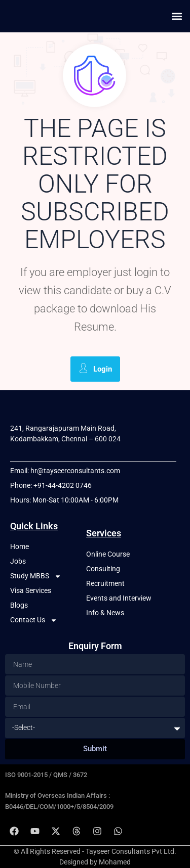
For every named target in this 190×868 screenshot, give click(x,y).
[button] (177, 16)
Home (20, 546)
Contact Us (34, 620)
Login (95, 368)
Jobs (18, 561)
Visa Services (31, 590)
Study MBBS (36, 576)
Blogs (19, 605)
